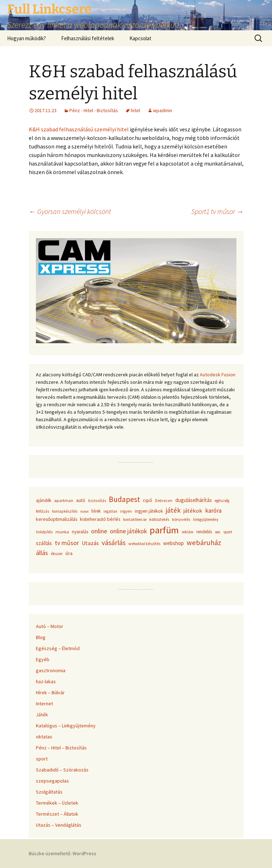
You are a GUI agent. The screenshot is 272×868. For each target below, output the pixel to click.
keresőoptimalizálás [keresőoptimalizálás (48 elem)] (57, 519)
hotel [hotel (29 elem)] (84, 511)
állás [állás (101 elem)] (42, 553)
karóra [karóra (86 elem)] (213, 511)
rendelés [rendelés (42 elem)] (204, 532)
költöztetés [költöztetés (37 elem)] (159, 519)
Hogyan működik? (26, 38)
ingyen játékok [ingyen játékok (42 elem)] (149, 511)
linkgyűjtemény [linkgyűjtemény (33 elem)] (206, 519)
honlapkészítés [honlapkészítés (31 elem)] (65, 511)
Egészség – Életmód (58, 648)
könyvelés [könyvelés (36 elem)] (181, 519)
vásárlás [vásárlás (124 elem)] (114, 543)
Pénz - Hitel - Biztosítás (94, 110)
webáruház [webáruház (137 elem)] (204, 543)
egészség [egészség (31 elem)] (222, 501)
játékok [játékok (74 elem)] (193, 511)
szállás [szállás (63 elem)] (44, 543)
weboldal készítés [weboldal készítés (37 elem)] (144, 543)
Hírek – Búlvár (50, 692)
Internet (44, 704)
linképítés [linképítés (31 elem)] (44, 532)
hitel (135, 110)
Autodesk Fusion (218, 375)
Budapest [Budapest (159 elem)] (124, 499)
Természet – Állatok (57, 814)
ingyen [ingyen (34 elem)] (126, 511)
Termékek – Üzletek (57, 803)
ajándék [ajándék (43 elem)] (44, 500)
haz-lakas (46, 681)
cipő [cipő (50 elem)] (148, 500)
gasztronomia (51, 670)
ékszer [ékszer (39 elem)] (57, 553)
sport (42, 759)
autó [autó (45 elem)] (81, 500)
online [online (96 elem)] (99, 531)
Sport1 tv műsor (217, 211)
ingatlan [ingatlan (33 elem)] (110, 511)
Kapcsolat (140, 38)
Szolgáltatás (49, 792)
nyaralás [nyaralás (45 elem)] (80, 532)
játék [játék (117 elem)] (173, 510)
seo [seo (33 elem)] (218, 532)
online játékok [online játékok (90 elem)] (128, 531)
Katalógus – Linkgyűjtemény (66, 726)
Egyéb (43, 659)
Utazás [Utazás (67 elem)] (90, 543)
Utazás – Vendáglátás (59, 825)
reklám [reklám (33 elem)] (188, 532)
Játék (42, 715)
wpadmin (162, 110)
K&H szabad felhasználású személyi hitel (79, 129)
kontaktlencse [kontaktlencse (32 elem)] (135, 519)
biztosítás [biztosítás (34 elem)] (97, 501)
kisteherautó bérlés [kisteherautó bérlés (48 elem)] (100, 519)
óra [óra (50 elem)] (69, 553)
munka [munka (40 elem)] (62, 532)
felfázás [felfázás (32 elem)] (42, 511)
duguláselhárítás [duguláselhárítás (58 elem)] (194, 500)
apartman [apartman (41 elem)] (64, 500)
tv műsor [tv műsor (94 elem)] (67, 543)
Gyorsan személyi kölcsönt (70, 211)
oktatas (44, 737)
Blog (41, 637)
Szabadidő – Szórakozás (62, 770)
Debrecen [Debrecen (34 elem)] (164, 501)
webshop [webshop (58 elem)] (174, 543)
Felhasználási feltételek (88, 38)
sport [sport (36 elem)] (228, 532)
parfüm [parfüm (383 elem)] (164, 530)
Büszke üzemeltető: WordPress (63, 853)
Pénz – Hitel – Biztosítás (61, 748)
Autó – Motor (50, 626)
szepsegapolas (52, 781)
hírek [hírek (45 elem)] (96, 511)
